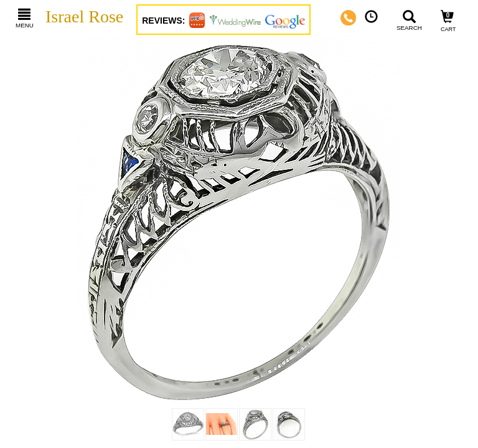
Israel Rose (84, 16)
